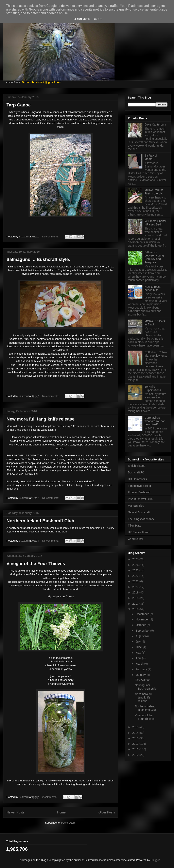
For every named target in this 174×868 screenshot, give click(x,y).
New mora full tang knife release (40, 419)
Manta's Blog (136, 506)
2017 (136, 604)
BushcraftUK (136, 472)
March (140, 664)
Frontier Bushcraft (139, 492)
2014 (136, 733)
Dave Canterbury (155, 124)
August (140, 636)
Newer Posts (15, 812)
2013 (136, 738)
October (141, 625)
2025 (136, 559)
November (142, 619)
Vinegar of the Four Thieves (36, 564)
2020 (136, 587)
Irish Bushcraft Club (140, 499)
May (139, 653)
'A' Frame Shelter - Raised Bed (155, 223)
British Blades (137, 466)
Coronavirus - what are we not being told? (155, 421)
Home (62, 812)
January (141, 675)
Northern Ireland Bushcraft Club (40, 521)
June (139, 647)
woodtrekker (136, 539)
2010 (136, 755)
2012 (136, 744)
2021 (136, 581)
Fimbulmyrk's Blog (139, 486)
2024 (136, 565)
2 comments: (50, 797)
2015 (136, 727)
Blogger (155, 860)
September (143, 631)
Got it (98, 19)
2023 (136, 570)
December (142, 614)
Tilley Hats (134, 526)
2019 (136, 592)
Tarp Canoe (19, 105)
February (142, 669)
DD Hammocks (137, 479)
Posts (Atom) (69, 823)
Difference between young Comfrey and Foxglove (154, 257)
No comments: (51, 237)
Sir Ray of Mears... (151, 157)
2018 (136, 598)
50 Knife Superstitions (153, 388)
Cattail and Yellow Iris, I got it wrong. (156, 354)
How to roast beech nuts (153, 288)
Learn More (82, 19)
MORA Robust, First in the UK (154, 192)
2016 (136, 609)
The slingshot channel (142, 519)
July (138, 642)
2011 (136, 749)
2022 (136, 576)
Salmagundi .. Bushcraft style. (38, 259)
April (139, 658)
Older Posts (107, 812)
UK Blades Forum (139, 532)
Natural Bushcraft (139, 512)
